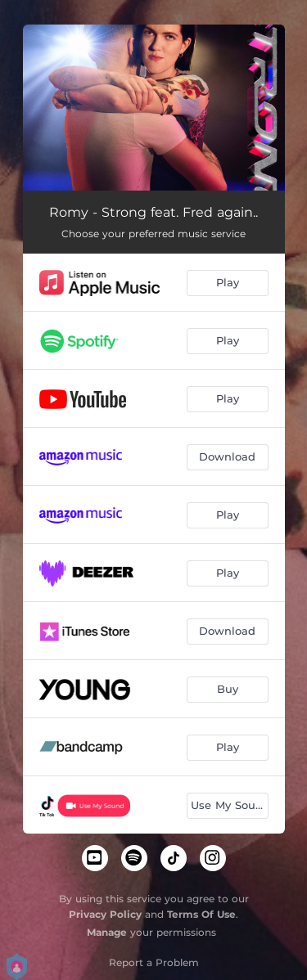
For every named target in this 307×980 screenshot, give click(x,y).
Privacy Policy (105, 914)
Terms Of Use (201, 914)
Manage (107, 932)
